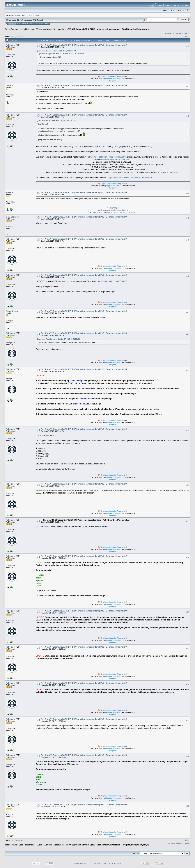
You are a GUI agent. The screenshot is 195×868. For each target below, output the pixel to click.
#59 (188, 756)
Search (25, 24)
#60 (188, 806)
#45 (188, 218)
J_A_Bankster (13, 217)
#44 (188, 194)
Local (21, 29)
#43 (188, 116)
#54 (188, 557)
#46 (188, 240)
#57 (188, 684)
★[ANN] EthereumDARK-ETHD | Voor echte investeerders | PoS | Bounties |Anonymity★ (108, 29)
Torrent (40, 20)
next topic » (184, 33)
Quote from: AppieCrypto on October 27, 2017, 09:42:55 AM (58, 339)
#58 (188, 720)
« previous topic (172, 33)
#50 (188, 370)
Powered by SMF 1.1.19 (83, 863)
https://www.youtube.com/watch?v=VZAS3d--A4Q (130, 177)
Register (39, 24)
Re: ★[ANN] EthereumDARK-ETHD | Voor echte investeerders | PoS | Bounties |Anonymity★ (84, 45)
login (29, 15)
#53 (188, 521)
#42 (188, 87)
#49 (188, 334)
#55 (188, 612)
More (47, 24)
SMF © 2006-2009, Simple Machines (107, 863)
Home (12, 24)
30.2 (34, 20)
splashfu (10, 192)
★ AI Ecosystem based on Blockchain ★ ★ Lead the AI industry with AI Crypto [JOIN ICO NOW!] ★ (113, 210)
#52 (188, 485)
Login (32, 24)
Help (18, 24)
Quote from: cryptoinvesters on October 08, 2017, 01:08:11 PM (61, 54)
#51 (188, 430)
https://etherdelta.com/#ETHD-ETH (113, 281)
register (36, 15)
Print (187, 36)
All (22, 36)
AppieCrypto (12, 311)
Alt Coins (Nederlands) (54, 29)
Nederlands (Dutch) (34, 29)
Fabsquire (11, 45)
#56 (188, 648)
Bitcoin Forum (11, 29)
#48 (188, 312)
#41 (188, 46)
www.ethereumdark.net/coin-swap (115, 159)
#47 (188, 276)
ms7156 (10, 85)
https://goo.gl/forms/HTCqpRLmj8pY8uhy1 (108, 157)
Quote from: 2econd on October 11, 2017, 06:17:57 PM (56, 51)
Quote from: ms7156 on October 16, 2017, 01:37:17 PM (57, 121)
